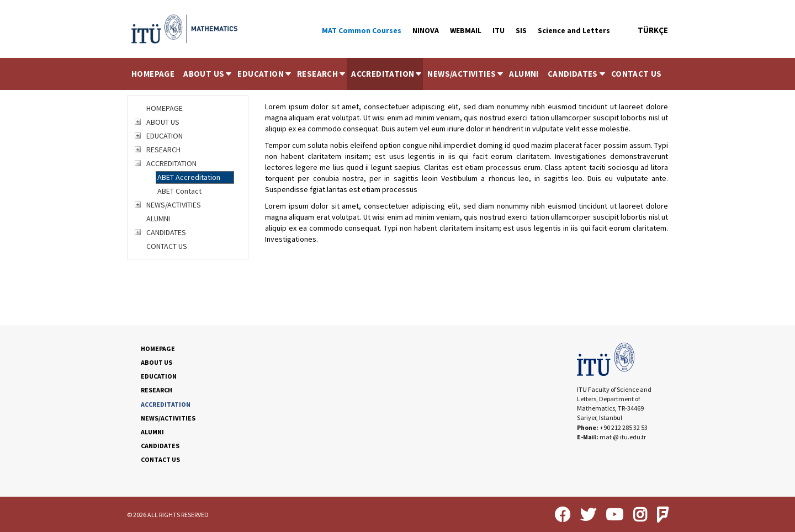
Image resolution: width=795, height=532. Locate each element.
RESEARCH (322, 74)
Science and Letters (574, 30)
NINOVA (426, 30)
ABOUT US (208, 74)
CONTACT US (637, 74)
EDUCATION (265, 74)
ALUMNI (524, 74)
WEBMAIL (466, 30)
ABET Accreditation (189, 177)
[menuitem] (153, 74)
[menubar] (397, 74)
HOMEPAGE (153, 74)
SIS (521, 30)
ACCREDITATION (387, 74)
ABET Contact (179, 191)
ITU (499, 30)
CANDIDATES (577, 74)
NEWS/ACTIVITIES (466, 74)
